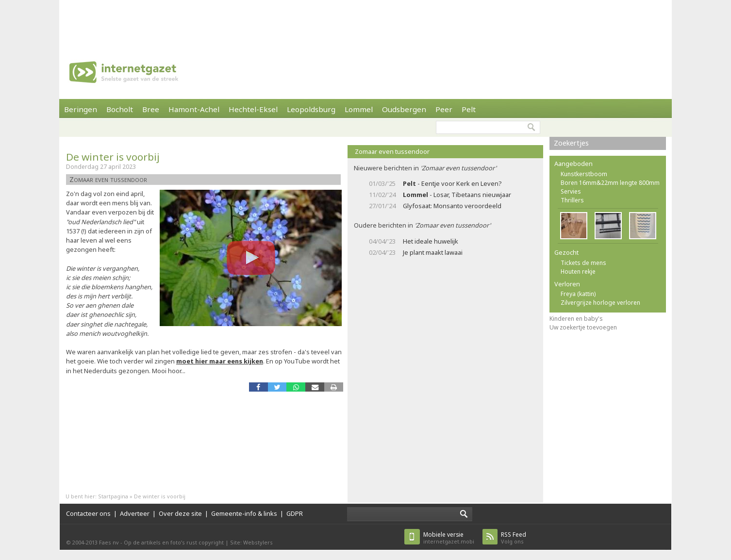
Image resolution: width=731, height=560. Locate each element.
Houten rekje (578, 272)
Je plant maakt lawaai (433, 252)
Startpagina (113, 496)
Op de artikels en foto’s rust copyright (174, 542)
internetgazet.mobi (449, 538)
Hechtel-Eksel (253, 109)
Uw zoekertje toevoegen (583, 327)
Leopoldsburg (311, 109)
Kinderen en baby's (576, 319)
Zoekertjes (571, 143)
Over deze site (180, 513)
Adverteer (135, 513)
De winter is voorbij (113, 157)
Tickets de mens (583, 263)
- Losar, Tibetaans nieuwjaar (457, 195)
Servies (571, 191)
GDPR (295, 513)
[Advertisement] (365, 22)
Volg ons (514, 538)
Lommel (359, 109)
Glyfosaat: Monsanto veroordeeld (452, 206)
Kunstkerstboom (584, 174)
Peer (444, 109)
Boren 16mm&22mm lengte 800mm (610, 183)
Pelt (469, 109)
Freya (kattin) (578, 294)
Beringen (81, 109)
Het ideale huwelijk (431, 241)
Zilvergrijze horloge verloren (600, 303)
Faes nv (109, 542)
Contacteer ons (88, 513)
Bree (151, 109)
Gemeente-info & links (244, 513)
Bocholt (120, 109)
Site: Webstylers (251, 542)
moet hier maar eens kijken (220, 361)
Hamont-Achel (194, 109)
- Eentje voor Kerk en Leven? (452, 183)
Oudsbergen (404, 109)
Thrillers (572, 200)
